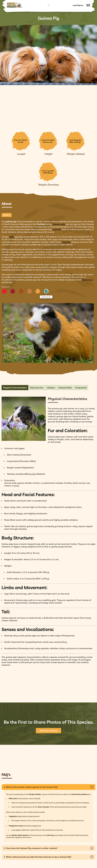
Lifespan (51, 388)
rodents (66, 242)
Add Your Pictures (48, 731)
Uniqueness (81, 388)
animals (57, 229)
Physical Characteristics (15, 388)
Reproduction (37, 388)
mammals (87, 280)
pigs (11, 237)
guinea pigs (59, 224)
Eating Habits (65, 388)
